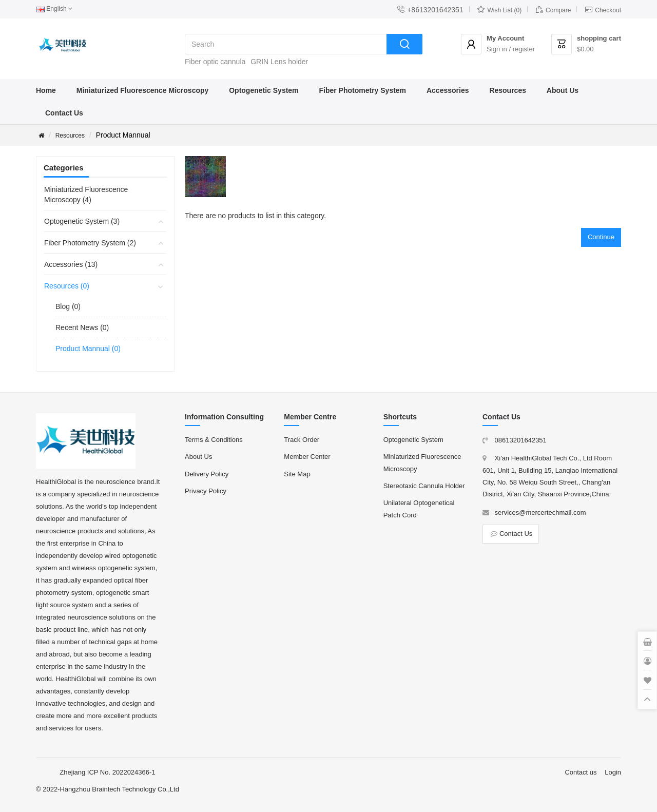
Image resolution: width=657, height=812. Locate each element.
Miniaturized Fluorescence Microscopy (143, 90)
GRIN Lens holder (279, 62)
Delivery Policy (207, 474)
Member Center (307, 457)
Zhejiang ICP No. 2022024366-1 (107, 772)
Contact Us (64, 113)
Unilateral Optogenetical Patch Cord (419, 509)
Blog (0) (68, 306)
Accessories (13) (71, 264)
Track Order (302, 440)
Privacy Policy (206, 491)
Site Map (297, 474)
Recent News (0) (82, 327)
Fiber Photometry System (362, 90)
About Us (563, 90)
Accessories (448, 90)
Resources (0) (67, 286)
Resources (508, 90)
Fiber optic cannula (215, 62)
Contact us (581, 772)
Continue (601, 237)
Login (613, 772)
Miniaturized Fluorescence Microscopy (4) (86, 195)
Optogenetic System (264, 90)
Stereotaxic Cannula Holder (424, 486)
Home (46, 90)
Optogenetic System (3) (82, 221)
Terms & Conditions (214, 440)
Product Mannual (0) (88, 349)
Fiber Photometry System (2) (90, 243)
